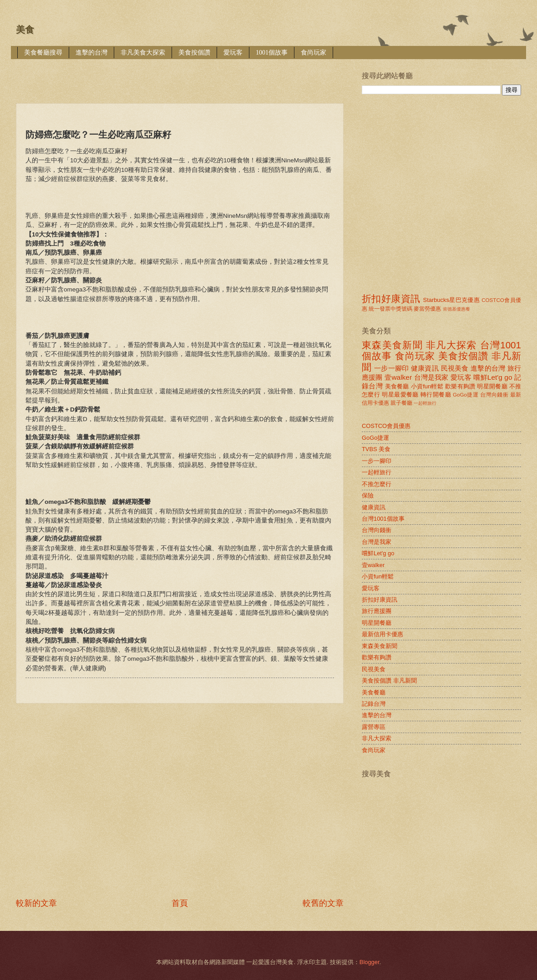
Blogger (370, 962)
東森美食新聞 (392, 345)
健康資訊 (425, 368)
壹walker (398, 377)
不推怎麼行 (377, 484)
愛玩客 (233, 53)
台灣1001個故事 (383, 519)
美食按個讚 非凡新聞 (389, 681)
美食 (25, 30)
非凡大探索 (451, 345)
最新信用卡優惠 (382, 634)
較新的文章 (36, 903)
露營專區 (374, 727)
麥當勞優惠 (427, 309)
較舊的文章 (323, 903)
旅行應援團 (377, 611)
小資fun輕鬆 (427, 386)
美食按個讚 (194, 53)
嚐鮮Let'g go (493, 377)
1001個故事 (272, 53)
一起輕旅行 (425, 403)
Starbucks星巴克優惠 (452, 300)
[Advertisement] (92, 801)
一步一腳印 (391, 368)
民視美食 (455, 368)
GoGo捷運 (466, 395)
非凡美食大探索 (143, 53)
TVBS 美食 (376, 449)
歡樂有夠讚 (460, 386)
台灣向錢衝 (494, 395)
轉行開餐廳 (436, 395)
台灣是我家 (431, 377)
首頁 (180, 903)
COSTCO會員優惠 (386, 426)
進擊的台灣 (91, 53)
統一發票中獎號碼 (390, 309)
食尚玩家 (314, 53)
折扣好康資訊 (391, 299)
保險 (368, 495)
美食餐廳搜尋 (43, 53)
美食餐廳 (397, 386)
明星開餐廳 (492, 386)
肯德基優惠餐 (456, 309)
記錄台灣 (374, 704)
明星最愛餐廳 (400, 395)
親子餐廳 (401, 403)
